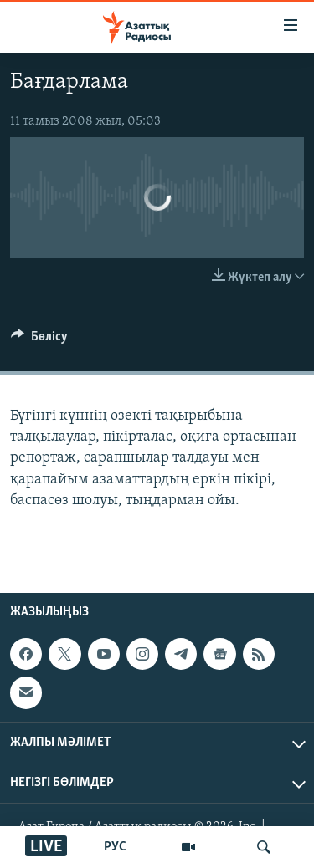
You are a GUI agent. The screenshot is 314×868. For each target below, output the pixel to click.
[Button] (39, 340)
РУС (115, 847)
